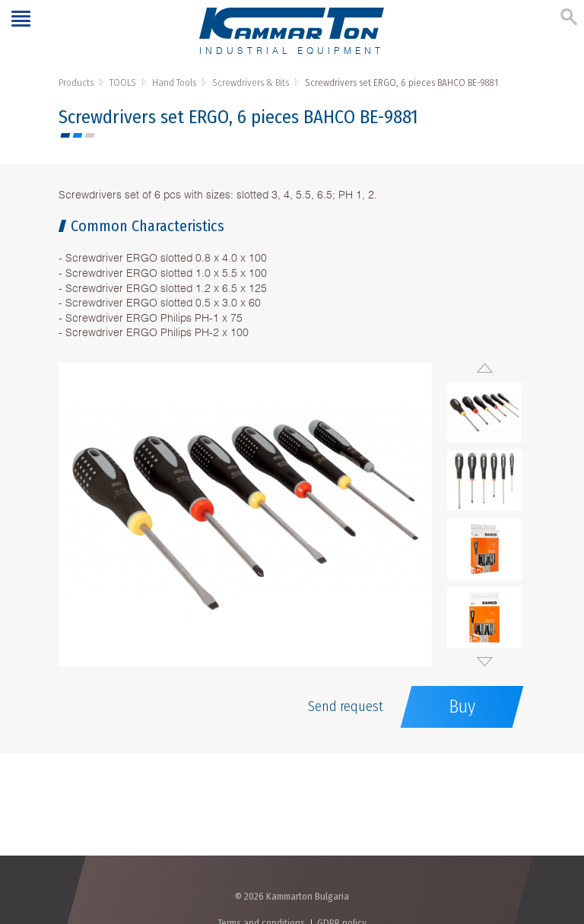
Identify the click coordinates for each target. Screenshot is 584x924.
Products (76, 83)
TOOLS (123, 83)
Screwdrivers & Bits (251, 83)
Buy (462, 706)
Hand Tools (174, 83)
